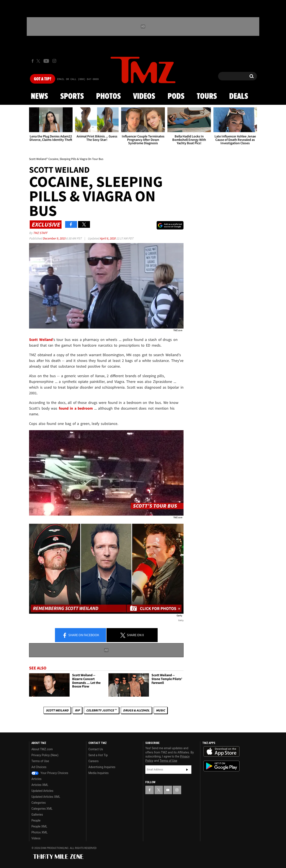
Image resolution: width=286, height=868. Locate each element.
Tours (207, 97)
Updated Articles (42, 791)
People (36, 820)
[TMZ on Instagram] (54, 61)
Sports (72, 97)
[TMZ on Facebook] (33, 61)
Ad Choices (39, 767)
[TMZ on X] (39, 61)
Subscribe (187, 770)
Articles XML (40, 785)
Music (161, 710)
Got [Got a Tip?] (43, 79)
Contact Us (96, 749)
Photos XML (39, 832)
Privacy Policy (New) (45, 755)
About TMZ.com (42, 749)
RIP (77, 710)
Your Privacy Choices (50, 773)
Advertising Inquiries (102, 767)
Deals (239, 97)
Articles (36, 779)
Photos (108, 97)
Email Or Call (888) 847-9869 (78, 79)
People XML (39, 826)
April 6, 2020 (108, 238)
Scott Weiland (57, 710)
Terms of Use (40, 761)
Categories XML (42, 809)
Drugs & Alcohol (136, 710)
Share (81, 635)
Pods (176, 97)
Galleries (37, 815)
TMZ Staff (40, 233)
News (39, 97)
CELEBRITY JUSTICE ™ (101, 710)
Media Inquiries (99, 773)
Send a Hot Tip (98, 755)
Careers (94, 761)
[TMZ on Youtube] (46, 61)
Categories (39, 803)
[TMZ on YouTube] (168, 790)
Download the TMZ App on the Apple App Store (222, 752)
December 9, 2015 (54, 238)
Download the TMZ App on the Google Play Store (222, 766)
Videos (144, 97)
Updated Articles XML (46, 797)
